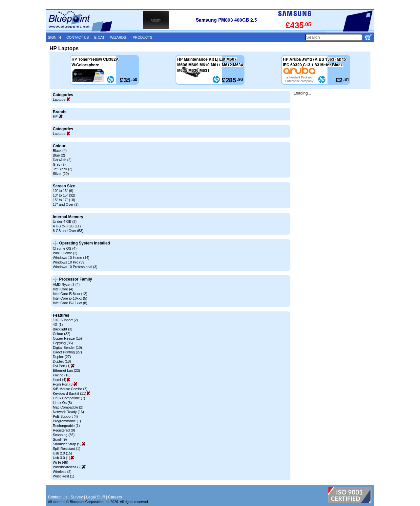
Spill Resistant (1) (67, 449)
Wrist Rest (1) (63, 476)
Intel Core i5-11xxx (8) (70, 303)
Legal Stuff (95, 497)
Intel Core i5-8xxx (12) (70, 294)
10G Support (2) (65, 320)
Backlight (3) (63, 329)
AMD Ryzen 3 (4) (66, 285)
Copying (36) (63, 343)
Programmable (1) (67, 421)
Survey (77, 497)
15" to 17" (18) (64, 200)
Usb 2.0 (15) (63, 453)
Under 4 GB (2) (65, 221)
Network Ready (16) (68, 412)
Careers (115, 497)
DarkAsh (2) (62, 160)
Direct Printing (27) (67, 352)
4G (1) (58, 325)
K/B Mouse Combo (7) (70, 389)
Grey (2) (59, 164)
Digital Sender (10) (67, 348)
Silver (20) (61, 174)
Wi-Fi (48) (61, 462)
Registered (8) (64, 430)
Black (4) (60, 151)
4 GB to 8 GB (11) (67, 226)
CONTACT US (77, 37)
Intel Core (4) (63, 289)
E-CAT (99, 37)
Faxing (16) (62, 375)
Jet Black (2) (63, 169)
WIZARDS (118, 37)
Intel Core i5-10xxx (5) (70, 298)
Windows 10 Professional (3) (75, 267)
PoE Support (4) (65, 416)
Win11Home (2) (65, 253)
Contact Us (58, 497)
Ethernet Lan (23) (66, 370)
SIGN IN (54, 37)
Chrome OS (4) (65, 248)
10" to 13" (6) (63, 191)
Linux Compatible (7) (69, 398)
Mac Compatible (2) (68, 407)
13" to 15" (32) (64, 195)
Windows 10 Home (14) (71, 258)
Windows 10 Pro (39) (69, 262)
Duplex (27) (62, 357)
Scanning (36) (64, 435)
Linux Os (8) (62, 403)
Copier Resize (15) (67, 338)
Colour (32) (62, 334)
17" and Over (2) (66, 204)
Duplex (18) (62, 361)
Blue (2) (59, 155)
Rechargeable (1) (66, 426)
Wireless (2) (62, 472)
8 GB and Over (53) (68, 231)
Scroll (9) (60, 439)
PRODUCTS (142, 37)
